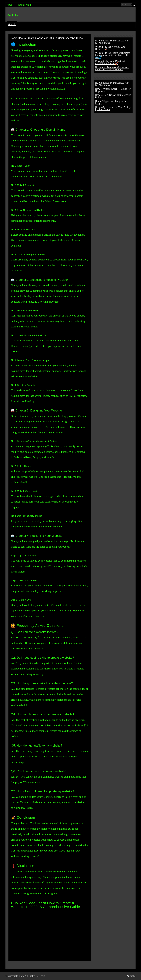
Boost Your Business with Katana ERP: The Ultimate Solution (112, 68)
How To (12, 24)
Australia (13, 15)
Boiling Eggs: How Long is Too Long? (111, 102)
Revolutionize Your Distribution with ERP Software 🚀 (111, 62)
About (10, 5)
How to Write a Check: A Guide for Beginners (113, 90)
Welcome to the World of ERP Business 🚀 (110, 48)
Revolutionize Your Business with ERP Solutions (112, 42)
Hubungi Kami (24, 5)
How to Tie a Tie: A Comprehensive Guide (113, 96)
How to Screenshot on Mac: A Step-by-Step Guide (113, 108)
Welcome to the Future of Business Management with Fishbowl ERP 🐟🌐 (113, 55)
